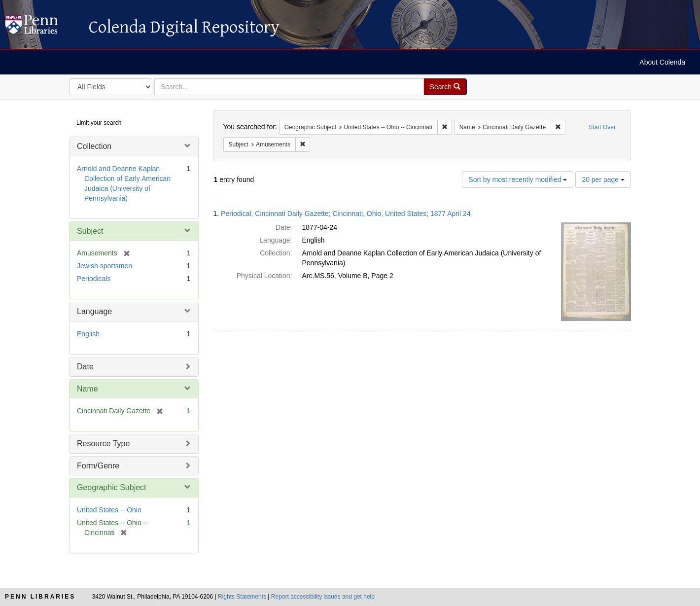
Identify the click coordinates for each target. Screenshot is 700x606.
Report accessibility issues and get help (323, 597)
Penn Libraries (40, 597)
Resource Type (103, 444)
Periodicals (94, 279)
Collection (94, 146)
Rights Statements (242, 597)
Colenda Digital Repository (42, 27)
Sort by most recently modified (518, 179)
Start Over (602, 127)
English (88, 334)
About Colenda (662, 62)
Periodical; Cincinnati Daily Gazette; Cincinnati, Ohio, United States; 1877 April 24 (346, 214)
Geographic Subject (112, 487)
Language (94, 311)
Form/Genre (98, 466)
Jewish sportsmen (105, 266)
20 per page (603, 179)
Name (87, 389)
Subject (90, 231)
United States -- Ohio (109, 510)
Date (85, 367)
